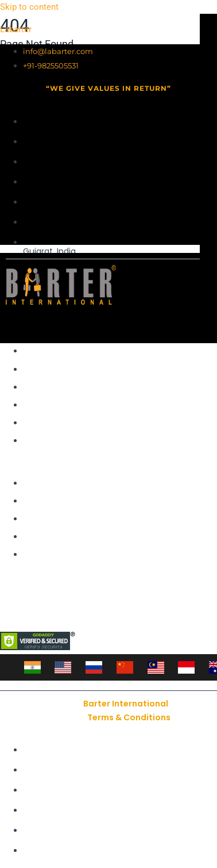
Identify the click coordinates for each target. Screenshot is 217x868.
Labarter (16, 29)
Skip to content (29, 7)
